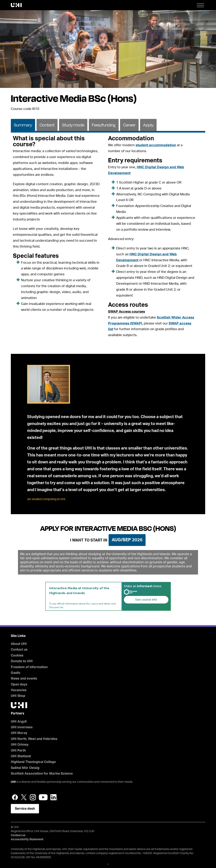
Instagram (33, 797)
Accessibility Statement (27, 839)
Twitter (24, 797)
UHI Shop (18, 696)
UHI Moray (19, 733)
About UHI (19, 644)
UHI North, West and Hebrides (34, 739)
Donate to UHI (22, 661)
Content (47, 125)
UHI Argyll (19, 722)
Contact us (19, 650)
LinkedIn (54, 797)
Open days (19, 684)
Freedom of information (29, 667)
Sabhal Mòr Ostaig (25, 768)
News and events (24, 679)
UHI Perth (18, 751)
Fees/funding (104, 125)
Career (129, 125)
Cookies (17, 655)
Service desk (25, 809)
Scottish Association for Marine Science (42, 774)
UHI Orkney (20, 745)
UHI (13, 782)
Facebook (15, 797)
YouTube (43, 797)
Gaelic (16, 673)
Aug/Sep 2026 (127, 540)
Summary (23, 125)
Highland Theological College (33, 762)
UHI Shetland (21, 756)
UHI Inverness (22, 727)
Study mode (73, 125)
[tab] (23, 125)
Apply (148, 125)
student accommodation (156, 145)
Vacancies (19, 690)
